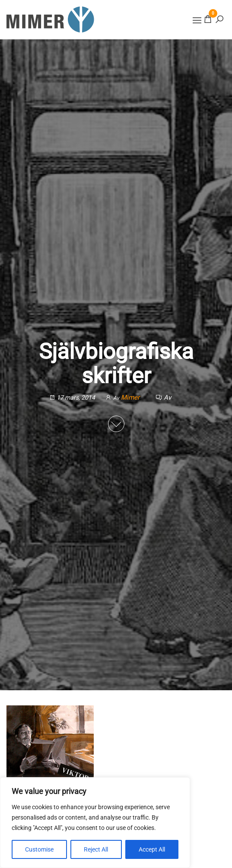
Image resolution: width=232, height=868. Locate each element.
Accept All (152, 849)
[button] (197, 20)
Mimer (131, 397)
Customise (39, 849)
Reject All (96, 849)
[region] (95, 823)
